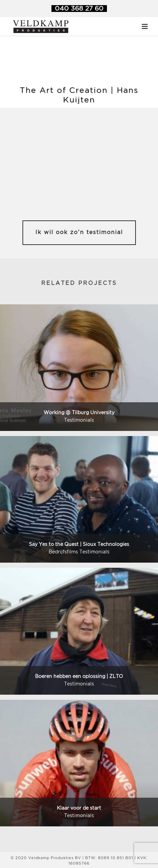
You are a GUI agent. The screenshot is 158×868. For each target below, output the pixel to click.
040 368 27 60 (79, 9)
